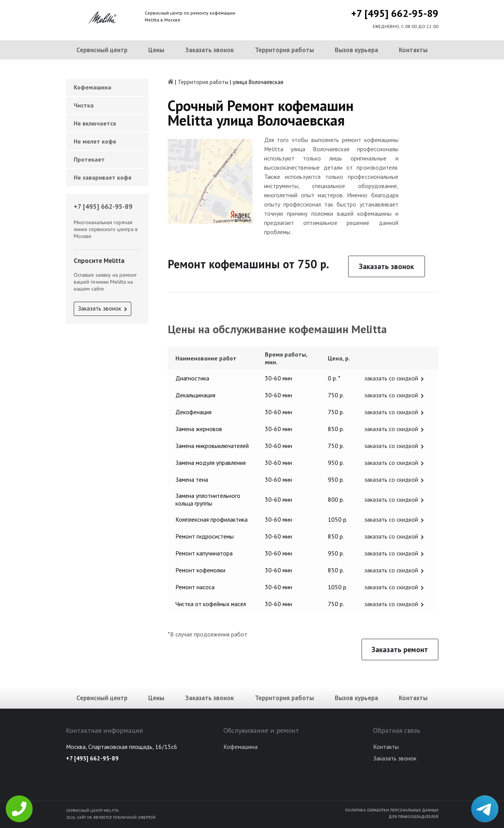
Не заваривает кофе (103, 177)
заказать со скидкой (391, 378)
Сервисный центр (102, 50)
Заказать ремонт (400, 650)
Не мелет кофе (95, 141)
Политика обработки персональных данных (392, 810)
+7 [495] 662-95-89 (395, 13)
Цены (156, 50)
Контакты (413, 50)
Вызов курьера (356, 50)
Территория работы (284, 50)
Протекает (89, 159)
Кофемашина (93, 87)
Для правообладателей (413, 816)
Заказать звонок (209, 50)
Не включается (95, 123)
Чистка (84, 105)
